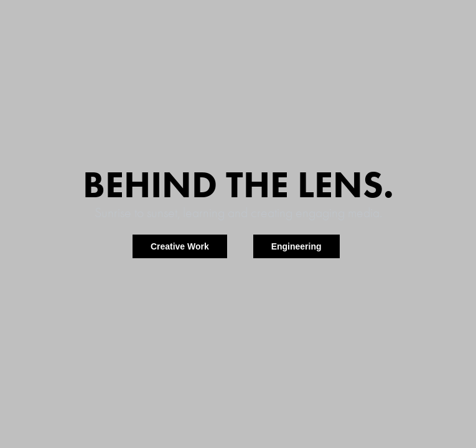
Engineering (296, 246)
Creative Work (180, 246)
